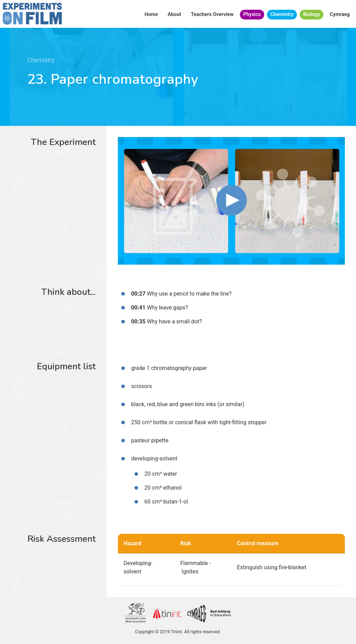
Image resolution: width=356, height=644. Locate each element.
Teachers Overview (212, 14)
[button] (232, 200)
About (174, 14)
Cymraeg (340, 14)
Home (151, 14)
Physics (252, 14)
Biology (311, 14)
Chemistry (282, 14)
